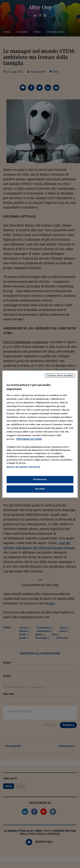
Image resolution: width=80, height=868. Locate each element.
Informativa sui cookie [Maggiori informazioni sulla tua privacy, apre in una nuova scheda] (29, 439)
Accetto (40, 489)
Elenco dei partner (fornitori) (23, 467)
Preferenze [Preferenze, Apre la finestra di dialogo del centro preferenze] (40, 479)
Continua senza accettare (60, 375)
